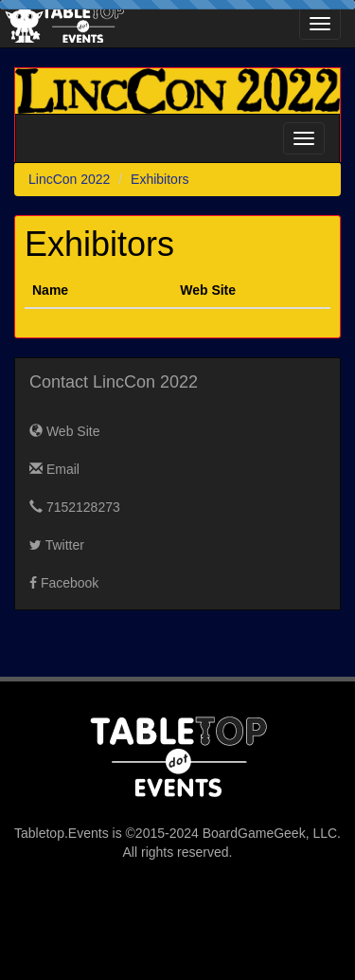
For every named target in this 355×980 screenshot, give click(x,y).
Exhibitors (160, 179)
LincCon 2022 (69, 179)
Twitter (57, 545)
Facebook (64, 583)
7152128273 (75, 507)
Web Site (64, 431)
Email (54, 469)
